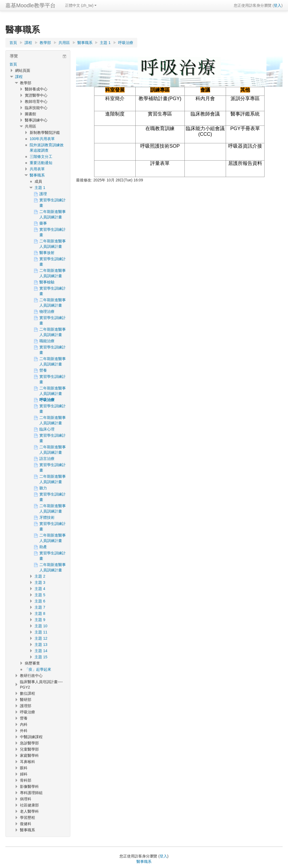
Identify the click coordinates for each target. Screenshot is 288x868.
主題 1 (40, 188)
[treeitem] (38, 64)
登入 (277, 5)
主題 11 (41, 632)
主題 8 (40, 613)
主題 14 (41, 651)
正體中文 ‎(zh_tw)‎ (81, 5)
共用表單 (37, 169)
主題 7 (40, 607)
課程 (19, 77)
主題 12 (41, 638)
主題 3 (40, 582)
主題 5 (40, 595)
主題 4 (40, 589)
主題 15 (41, 657)
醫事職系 (37, 175)
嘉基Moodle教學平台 (30, 5)
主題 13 (41, 645)
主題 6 (40, 601)
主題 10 (41, 626)
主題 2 (40, 576)
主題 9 (40, 620)
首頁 (13, 64)
